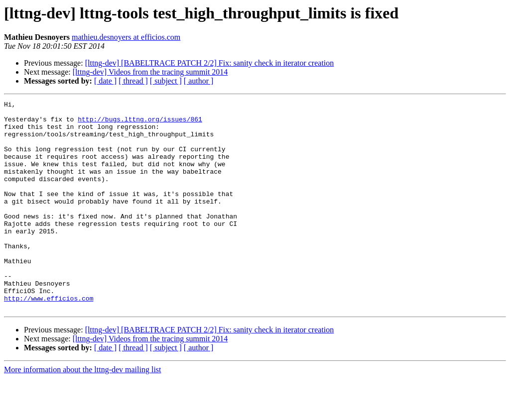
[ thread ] (133, 81)
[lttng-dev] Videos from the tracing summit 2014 (150, 72)
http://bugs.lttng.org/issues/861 (140, 123)
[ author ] (199, 81)
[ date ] (105, 81)
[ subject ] (166, 81)
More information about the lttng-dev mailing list (83, 411)
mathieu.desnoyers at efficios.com (126, 37)
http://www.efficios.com (49, 338)
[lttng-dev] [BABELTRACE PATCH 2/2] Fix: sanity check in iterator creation (210, 63)
